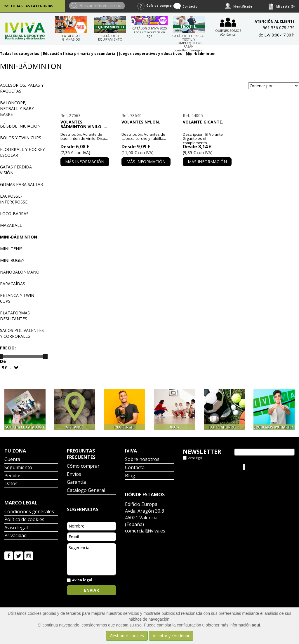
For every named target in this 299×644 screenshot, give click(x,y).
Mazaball (11, 225)
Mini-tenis (11, 249)
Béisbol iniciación (20, 126)
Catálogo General (86, 491)
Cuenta (12, 460)
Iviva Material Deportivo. (268, 467)
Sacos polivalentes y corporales (22, 333)
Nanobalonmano (20, 272)
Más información (85, 162)
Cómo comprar (83, 466)
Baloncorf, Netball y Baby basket (17, 108)
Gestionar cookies (127, 636)
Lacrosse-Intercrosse (14, 199)
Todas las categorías (32, 6)
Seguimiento (18, 468)
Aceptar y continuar (171, 636)
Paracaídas (13, 284)
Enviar (92, 590)
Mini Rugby (12, 260)
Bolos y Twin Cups (21, 138)
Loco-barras (14, 214)
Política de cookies (24, 520)
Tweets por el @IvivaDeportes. (198, 470)
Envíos (74, 475)
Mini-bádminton (19, 237)
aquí (256, 625)
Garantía (76, 482)
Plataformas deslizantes (15, 316)
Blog (130, 476)
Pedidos (13, 476)
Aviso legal (16, 528)
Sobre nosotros (142, 460)
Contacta (135, 468)
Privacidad (15, 536)
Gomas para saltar (21, 184)
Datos (11, 484)
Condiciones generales (29, 512)
